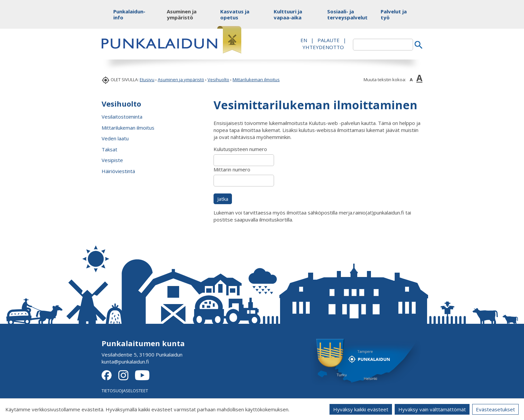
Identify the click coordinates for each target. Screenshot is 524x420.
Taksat (109, 149)
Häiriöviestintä (118, 171)
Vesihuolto (218, 80)
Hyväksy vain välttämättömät (432, 409)
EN (304, 40)
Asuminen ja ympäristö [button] (182, 14)
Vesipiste (112, 160)
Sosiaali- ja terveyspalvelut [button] (343, 14)
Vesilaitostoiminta (122, 117)
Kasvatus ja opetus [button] (235, 14)
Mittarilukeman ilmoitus (256, 80)
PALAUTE (329, 40)
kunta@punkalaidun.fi (125, 362)
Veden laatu (115, 138)
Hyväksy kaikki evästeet (361, 409)
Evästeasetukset (495, 409)
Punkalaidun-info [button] (129, 14)
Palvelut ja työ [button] (394, 14)
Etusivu (147, 80)
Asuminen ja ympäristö (181, 80)
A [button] (411, 80)
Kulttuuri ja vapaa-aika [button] (288, 14)
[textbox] (383, 45)
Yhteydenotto (323, 47)
